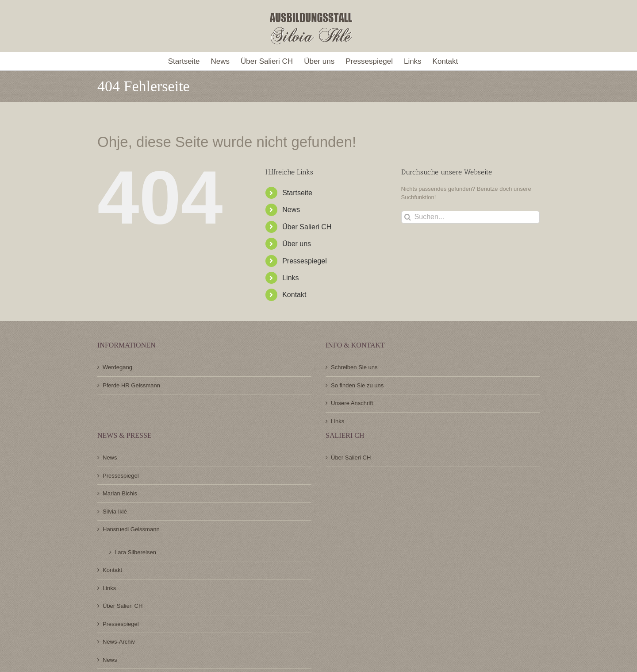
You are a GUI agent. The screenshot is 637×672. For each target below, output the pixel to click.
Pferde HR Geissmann (131, 385)
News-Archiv (119, 642)
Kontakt (294, 295)
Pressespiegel (305, 261)
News (291, 210)
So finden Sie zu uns (357, 385)
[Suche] (408, 217)
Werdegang (117, 367)
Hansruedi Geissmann (131, 529)
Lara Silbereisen (135, 552)
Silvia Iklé (115, 512)
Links (290, 278)
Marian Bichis (120, 493)
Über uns (297, 244)
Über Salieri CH (307, 227)
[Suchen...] (470, 217)
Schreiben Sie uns (354, 367)
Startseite (297, 193)
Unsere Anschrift (352, 403)
